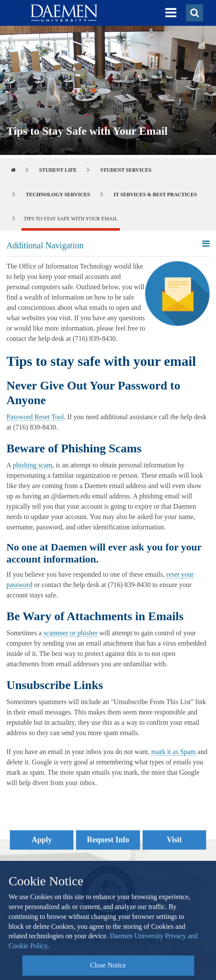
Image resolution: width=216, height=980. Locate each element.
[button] (171, 13)
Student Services (126, 170)
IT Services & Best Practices (155, 195)
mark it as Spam (173, 752)
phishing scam (33, 465)
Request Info (108, 840)
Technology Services (58, 195)
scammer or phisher (70, 633)
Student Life (58, 170)
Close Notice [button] (108, 965)
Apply (42, 840)
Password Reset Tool (35, 417)
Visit (174, 840)
